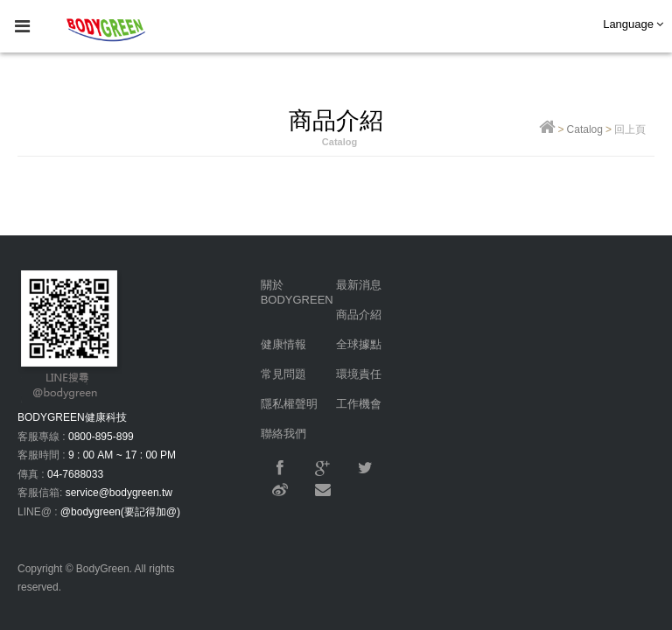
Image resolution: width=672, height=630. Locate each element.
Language (633, 24)
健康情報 (283, 344)
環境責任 (359, 374)
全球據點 (359, 344)
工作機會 (359, 404)
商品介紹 (359, 315)
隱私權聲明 (289, 404)
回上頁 (630, 129)
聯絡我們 (283, 434)
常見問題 (283, 374)
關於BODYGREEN (297, 292)
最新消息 (359, 285)
